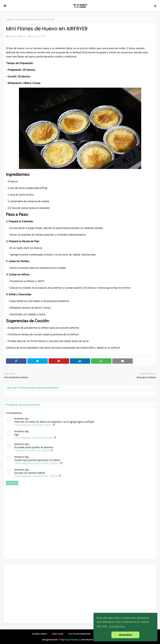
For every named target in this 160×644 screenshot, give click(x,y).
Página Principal (13, 20)
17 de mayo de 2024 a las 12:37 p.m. (34, 438)
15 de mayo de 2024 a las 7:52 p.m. (34, 425)
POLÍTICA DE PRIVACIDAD (80, 634)
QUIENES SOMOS (40, 634)
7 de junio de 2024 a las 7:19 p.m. (32, 450)
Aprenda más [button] (117, 626)
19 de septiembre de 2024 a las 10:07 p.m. (37, 463)
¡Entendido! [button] (125, 635)
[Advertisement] (79, 594)
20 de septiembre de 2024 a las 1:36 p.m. (37, 476)
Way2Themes (71, 640)
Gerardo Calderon (17, 36)
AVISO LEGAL (58, 634)
